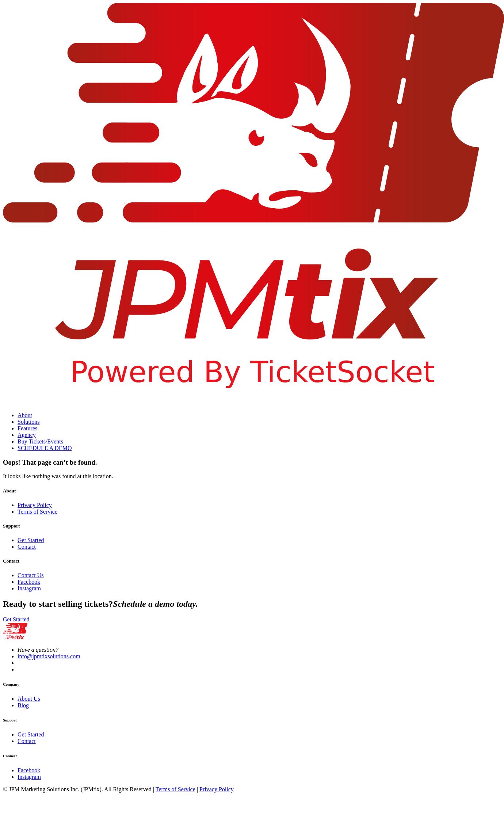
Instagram (29, 588)
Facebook (29, 582)
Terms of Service (37, 512)
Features (27, 428)
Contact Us (31, 575)
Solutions (28, 422)
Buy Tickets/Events (40, 441)
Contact (27, 547)
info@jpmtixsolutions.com (49, 656)
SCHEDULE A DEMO (45, 448)
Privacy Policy (35, 505)
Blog (23, 705)
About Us (29, 699)
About (25, 415)
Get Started (31, 540)
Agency (27, 435)
